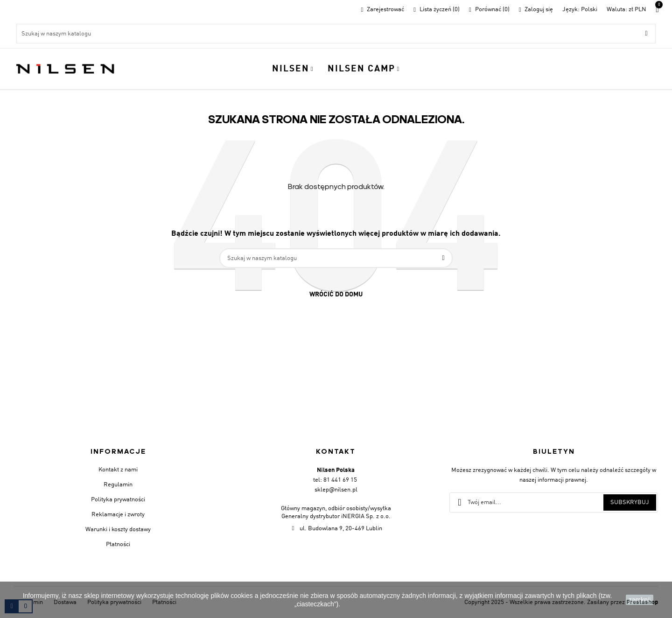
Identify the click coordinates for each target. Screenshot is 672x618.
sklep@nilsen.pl (336, 490)
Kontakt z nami (118, 470)
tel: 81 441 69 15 (335, 480)
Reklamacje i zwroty (118, 515)
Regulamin (118, 485)
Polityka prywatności (118, 500)
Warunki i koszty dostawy (118, 530)
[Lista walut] (626, 10)
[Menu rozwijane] (580, 10)
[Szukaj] (336, 34)
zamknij (640, 600)
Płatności (118, 544)
